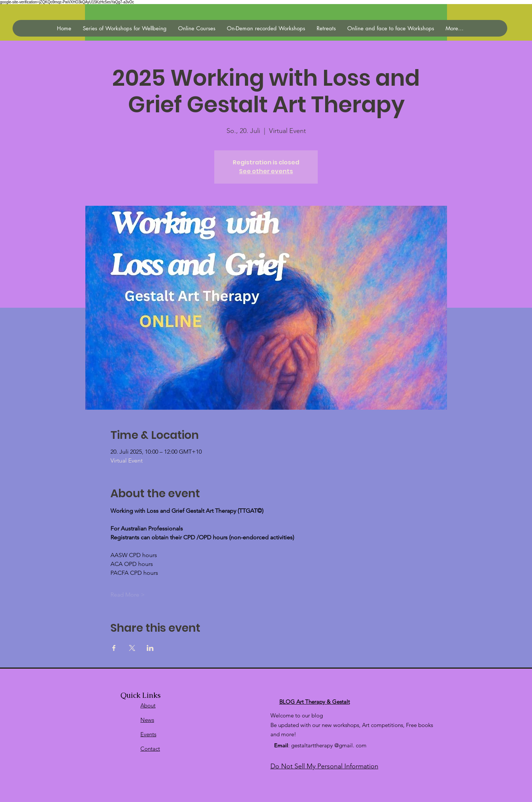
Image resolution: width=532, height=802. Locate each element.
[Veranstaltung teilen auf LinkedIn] (150, 648)
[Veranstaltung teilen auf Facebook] (114, 648)
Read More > (128, 595)
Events (148, 734)
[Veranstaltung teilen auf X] (132, 648)
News (147, 720)
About (148, 705)
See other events (266, 171)
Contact (150, 749)
